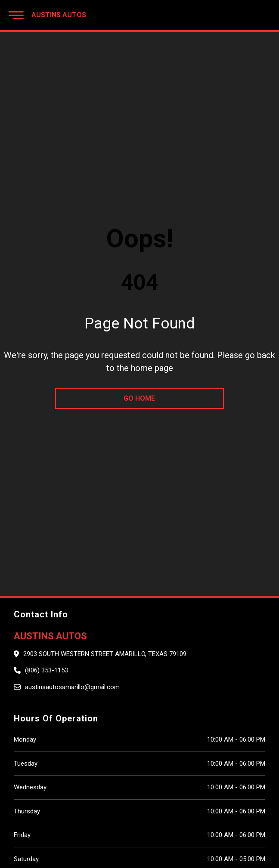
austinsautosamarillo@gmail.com (72, 687)
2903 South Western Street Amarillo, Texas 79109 (105, 654)
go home (139, 398)
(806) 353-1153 (46, 670)
